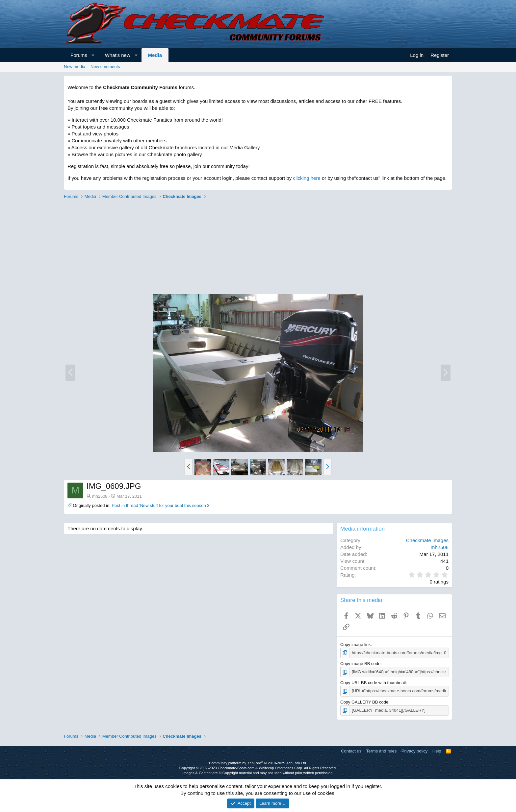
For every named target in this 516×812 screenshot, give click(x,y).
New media (75, 67)
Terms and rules (381, 751)
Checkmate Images (427, 540)
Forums (79, 55)
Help (437, 751)
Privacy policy (414, 751)
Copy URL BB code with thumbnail (373, 683)
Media (155, 55)
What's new (118, 55)
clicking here (307, 178)
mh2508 (100, 496)
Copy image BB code (360, 664)
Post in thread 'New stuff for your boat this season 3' (161, 505)
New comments (105, 67)
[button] (93, 55)
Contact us (351, 751)
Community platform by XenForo (258, 763)
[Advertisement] (258, 248)
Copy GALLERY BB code (364, 702)
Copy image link (356, 645)
